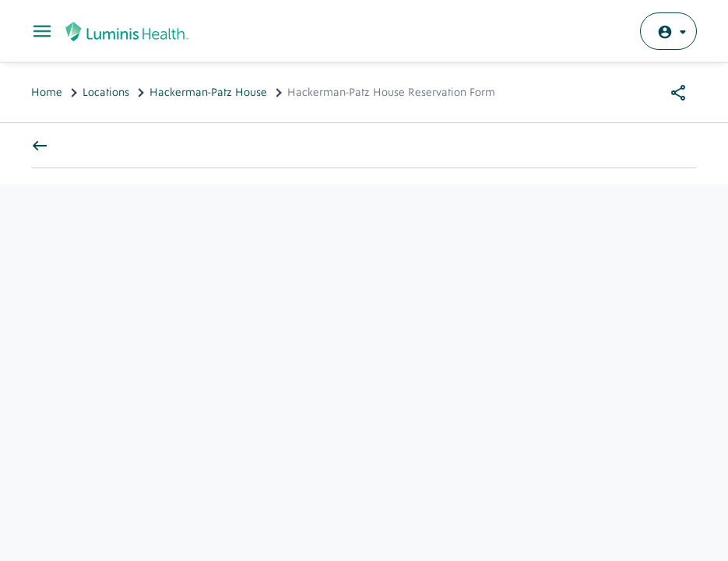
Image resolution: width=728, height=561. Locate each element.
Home (47, 93)
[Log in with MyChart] (668, 31)
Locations (106, 93)
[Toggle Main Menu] (42, 31)
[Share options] (678, 93)
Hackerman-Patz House (208, 93)
